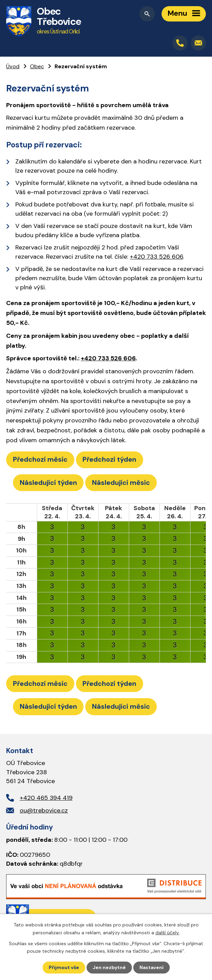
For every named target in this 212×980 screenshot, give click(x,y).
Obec (37, 66)
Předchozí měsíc (40, 459)
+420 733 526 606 (156, 257)
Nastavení (152, 967)
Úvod (13, 66)
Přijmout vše (64, 967)
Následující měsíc (121, 482)
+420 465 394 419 (46, 798)
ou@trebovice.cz (44, 810)
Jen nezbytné (109, 967)
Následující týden (48, 482)
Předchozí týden (109, 459)
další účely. (168, 932)
